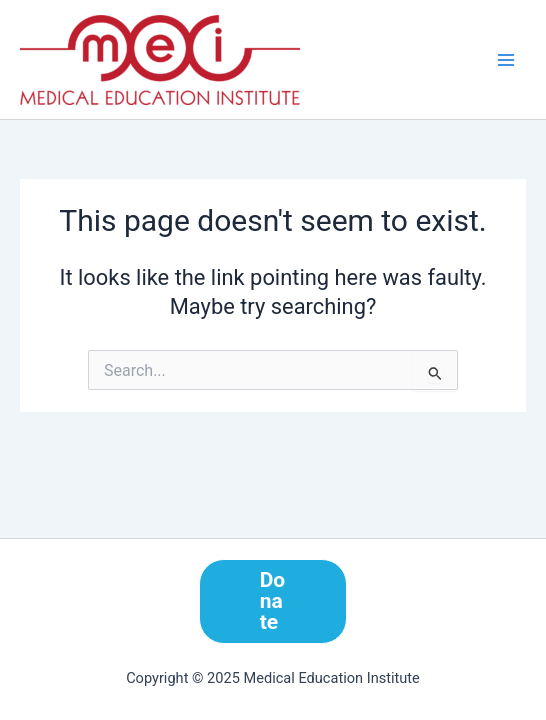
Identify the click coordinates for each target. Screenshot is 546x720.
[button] (273, 601)
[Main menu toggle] (506, 59)
